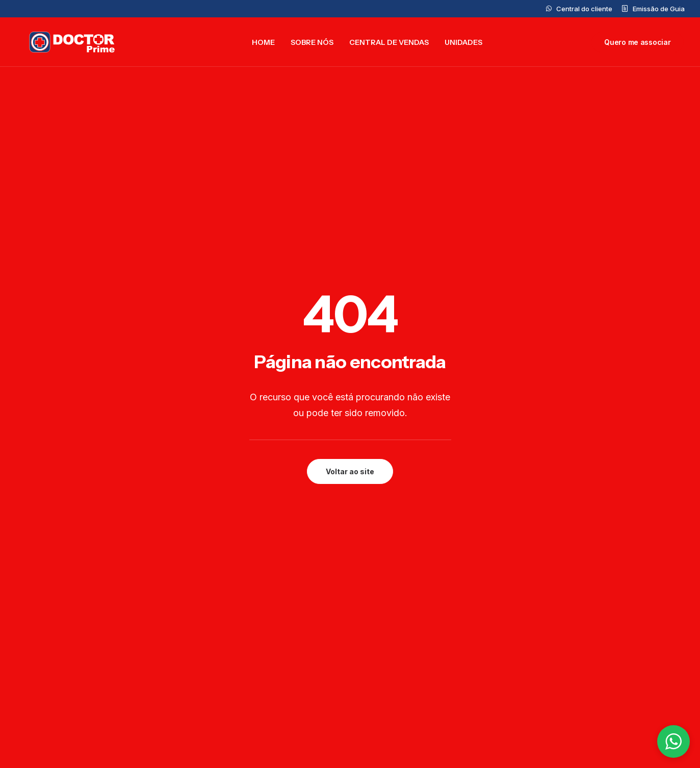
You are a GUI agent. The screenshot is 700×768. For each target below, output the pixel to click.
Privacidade (599, 612)
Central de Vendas (389, 44)
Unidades (463, 44)
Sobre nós (312, 44)
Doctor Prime (249, 648)
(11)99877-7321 (402, 702)
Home (263, 44)
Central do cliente (584, 9)
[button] (78, 505)
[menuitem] (579, 9)
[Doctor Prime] (67, 44)
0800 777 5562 (401, 648)
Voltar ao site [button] (350, 271)
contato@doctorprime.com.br (429, 633)
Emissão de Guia (659, 9)
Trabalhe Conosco (259, 705)
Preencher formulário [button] (278, 518)
